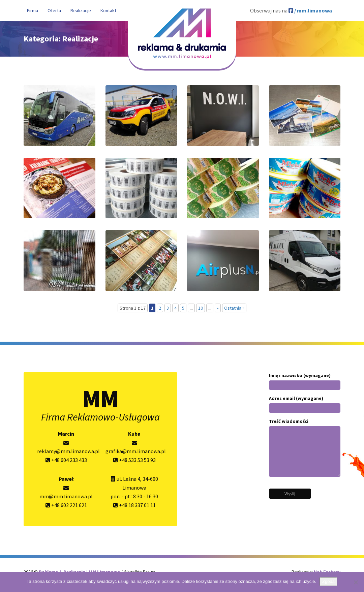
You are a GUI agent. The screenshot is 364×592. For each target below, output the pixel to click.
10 (201, 308)
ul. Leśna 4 (128, 479)
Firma (33, 10)
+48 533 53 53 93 (134, 460)
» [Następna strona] (218, 308)
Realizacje (81, 10)
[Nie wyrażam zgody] (356, 582)
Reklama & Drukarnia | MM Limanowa (80, 572)
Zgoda (328, 581)
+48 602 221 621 (66, 505)
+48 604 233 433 (66, 460)
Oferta (54, 10)
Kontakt (108, 10)
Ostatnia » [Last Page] (234, 308)
